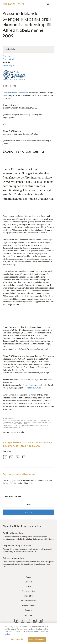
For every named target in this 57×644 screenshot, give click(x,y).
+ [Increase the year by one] (51, 504)
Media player (29, 605)
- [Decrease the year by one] (6, 504)
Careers (28, 610)
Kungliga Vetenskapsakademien (15, 93)
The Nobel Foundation (13, 533)
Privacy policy (29, 591)
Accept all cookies (37, 639)
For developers (29, 601)
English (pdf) (9, 59)
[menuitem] (28, 577)
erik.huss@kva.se (34, 388)
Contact (29, 582)
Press (29, 577)
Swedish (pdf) (9, 66)
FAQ (29, 586)
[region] (28, 633)
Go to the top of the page (11, 432)
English (6, 56)
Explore (29, 512)
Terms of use (29, 596)
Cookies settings (18, 639)
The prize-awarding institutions (17, 546)
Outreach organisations (13, 558)
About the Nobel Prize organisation (22, 526)
